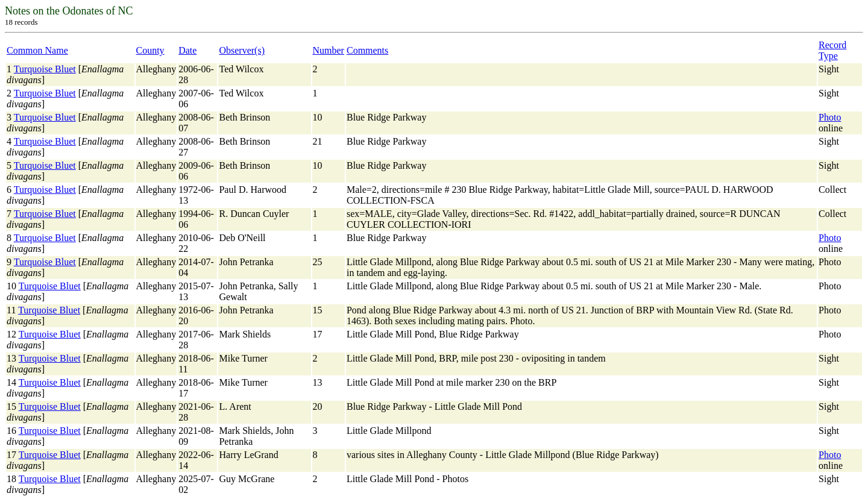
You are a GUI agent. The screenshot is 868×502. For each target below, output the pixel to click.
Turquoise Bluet (45, 69)
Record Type (832, 50)
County (150, 50)
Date (187, 50)
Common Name (37, 50)
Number (329, 50)
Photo (830, 117)
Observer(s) (242, 50)
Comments (367, 50)
